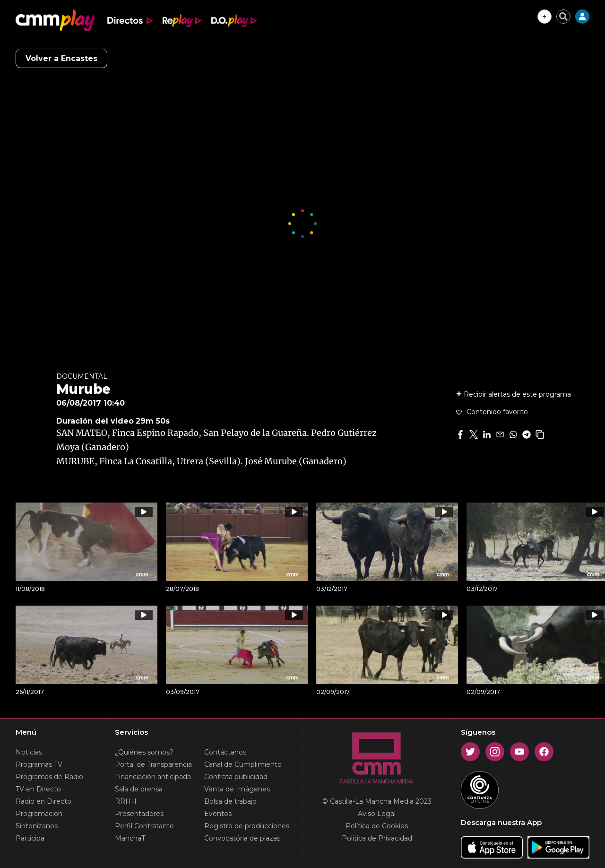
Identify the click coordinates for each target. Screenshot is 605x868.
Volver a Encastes (61, 58)
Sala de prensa (139, 789)
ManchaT (130, 838)
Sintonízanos (37, 826)
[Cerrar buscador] (563, 17)
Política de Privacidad (377, 838)
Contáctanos (225, 752)
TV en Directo (38, 789)
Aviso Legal (377, 814)
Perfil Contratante (144, 826)
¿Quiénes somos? (144, 752)
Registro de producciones (247, 826)
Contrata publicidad (236, 777)
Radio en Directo (43, 801)
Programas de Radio (49, 777)
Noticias (29, 752)
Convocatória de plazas (242, 838)
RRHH (126, 801)
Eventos (218, 814)
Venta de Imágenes (237, 789)
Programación (39, 814)
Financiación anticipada (153, 777)
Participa (30, 838)
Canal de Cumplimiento (243, 764)
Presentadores (139, 814)
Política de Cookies (377, 826)
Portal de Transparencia (153, 764)
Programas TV (39, 764)
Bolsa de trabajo (230, 801)
